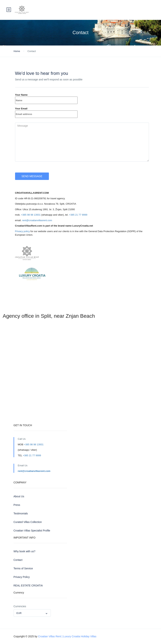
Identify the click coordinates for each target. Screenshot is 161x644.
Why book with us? (25, 551)
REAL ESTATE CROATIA (28, 586)
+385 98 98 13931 (31, 215)
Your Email (46, 111)
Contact (18, 560)
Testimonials (21, 513)
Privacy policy (22, 231)
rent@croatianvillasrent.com (37, 220)
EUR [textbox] (19, 613)
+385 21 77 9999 (78, 215)
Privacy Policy (22, 577)
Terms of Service (23, 568)
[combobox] (32, 613)
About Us (19, 496)
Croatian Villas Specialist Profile (32, 531)
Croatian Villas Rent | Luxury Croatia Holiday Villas (67, 636)
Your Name (46, 98)
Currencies (20, 606)
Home (17, 51)
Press (17, 505)
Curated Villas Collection (28, 522)
